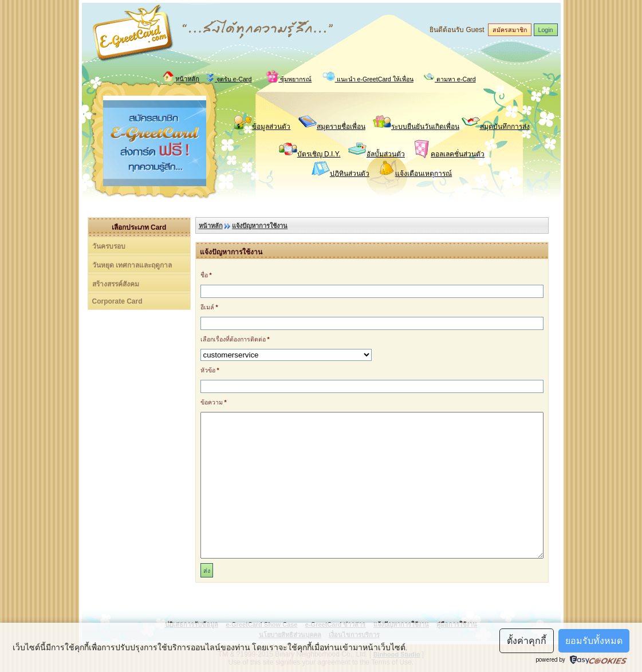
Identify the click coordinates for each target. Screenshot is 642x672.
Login (546, 30)
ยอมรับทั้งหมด (594, 641)
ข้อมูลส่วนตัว (271, 127)
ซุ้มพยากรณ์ (288, 78)
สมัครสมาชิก (510, 30)
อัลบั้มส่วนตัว (386, 154)
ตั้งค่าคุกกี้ (527, 641)
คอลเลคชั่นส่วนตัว (458, 154)
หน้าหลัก (181, 79)
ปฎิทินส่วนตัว (350, 174)
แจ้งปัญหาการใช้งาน (260, 226)
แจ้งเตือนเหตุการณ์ (424, 174)
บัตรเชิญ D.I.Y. (319, 154)
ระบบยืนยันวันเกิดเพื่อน (425, 127)
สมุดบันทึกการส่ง (505, 127)
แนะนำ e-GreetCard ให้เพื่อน (368, 78)
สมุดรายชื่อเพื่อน (341, 127)
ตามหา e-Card (450, 78)
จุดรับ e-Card (229, 78)
